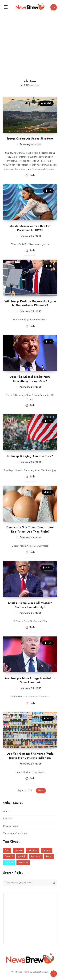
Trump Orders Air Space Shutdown (30, 139)
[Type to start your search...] (30, 883)
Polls (32, 176)
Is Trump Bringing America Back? (30, 456)
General (9, 857)
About (7, 811)
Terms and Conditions (15, 833)
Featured (32, 850)
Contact (8, 819)
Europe (18, 850)
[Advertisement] (30, 43)
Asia (7, 850)
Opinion (9, 863)
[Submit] (54, 883)
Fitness (47, 850)
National (36, 857)
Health (22, 857)
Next (41, 790)
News (49, 857)
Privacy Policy (11, 826)
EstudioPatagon (41, 972)
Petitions (23, 863)
